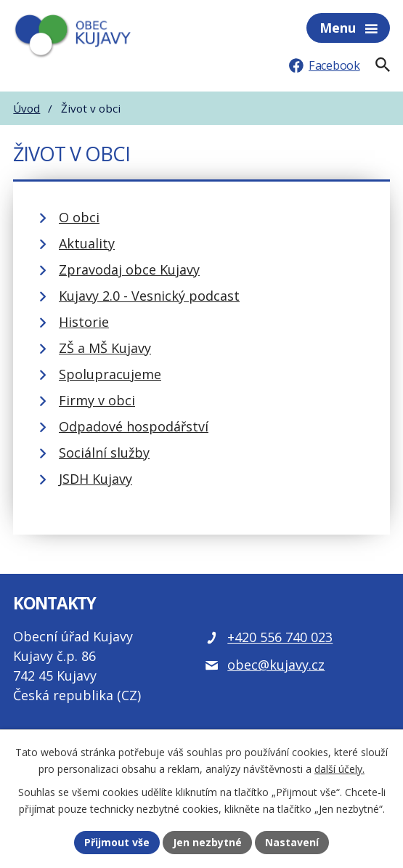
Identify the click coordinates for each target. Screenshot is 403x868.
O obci (79, 217)
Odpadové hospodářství (134, 426)
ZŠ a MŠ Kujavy (105, 348)
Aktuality (87, 243)
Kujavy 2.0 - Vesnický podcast (149, 296)
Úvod (27, 108)
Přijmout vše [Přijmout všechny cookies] (117, 842)
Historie (84, 322)
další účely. (339, 769)
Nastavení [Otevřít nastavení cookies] (292, 842)
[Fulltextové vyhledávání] (383, 65)
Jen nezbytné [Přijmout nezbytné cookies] (207, 842)
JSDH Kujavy (95, 479)
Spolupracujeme (110, 374)
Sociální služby (104, 453)
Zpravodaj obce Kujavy (129, 269)
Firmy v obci (97, 400)
